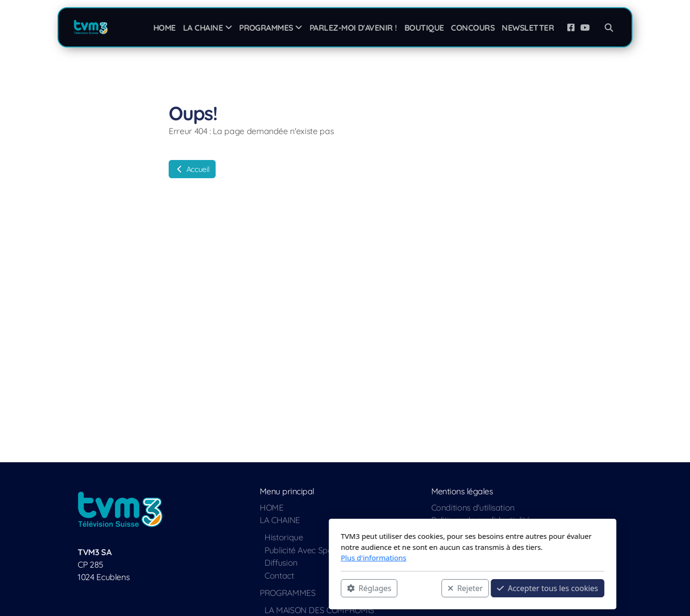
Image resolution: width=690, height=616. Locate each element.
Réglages (241, 588)
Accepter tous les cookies (420, 588)
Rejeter (338, 588)
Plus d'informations (246, 558)
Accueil (192, 169)
